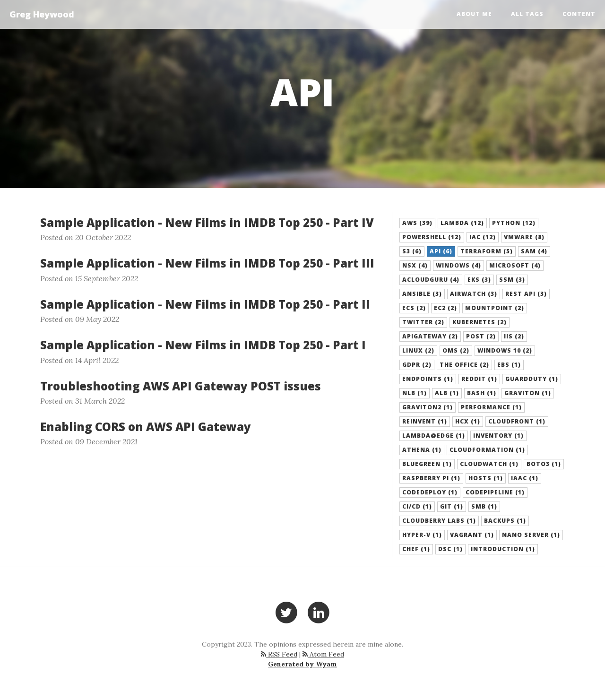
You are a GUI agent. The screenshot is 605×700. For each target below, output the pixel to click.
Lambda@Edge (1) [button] (434, 436)
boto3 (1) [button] (544, 464)
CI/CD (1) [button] (417, 506)
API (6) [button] (441, 251)
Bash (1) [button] (482, 393)
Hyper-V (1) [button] (422, 535)
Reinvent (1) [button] (425, 421)
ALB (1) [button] (447, 393)
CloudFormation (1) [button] (487, 450)
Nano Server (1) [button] (531, 535)
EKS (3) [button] (479, 280)
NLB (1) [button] (415, 393)
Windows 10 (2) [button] (505, 350)
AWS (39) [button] (417, 223)
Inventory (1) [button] (498, 436)
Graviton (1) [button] (528, 393)
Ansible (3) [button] (422, 294)
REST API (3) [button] (526, 294)
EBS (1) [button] (509, 365)
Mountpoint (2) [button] (495, 308)
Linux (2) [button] (418, 350)
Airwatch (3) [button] (474, 294)
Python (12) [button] (514, 223)
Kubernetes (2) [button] (480, 322)
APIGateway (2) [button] (430, 336)
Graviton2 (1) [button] (428, 407)
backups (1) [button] (505, 521)
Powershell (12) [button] (432, 237)
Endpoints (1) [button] (428, 379)
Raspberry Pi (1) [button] (431, 478)
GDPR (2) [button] (417, 365)
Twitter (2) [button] (423, 322)
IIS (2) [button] (514, 336)
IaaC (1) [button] (525, 478)
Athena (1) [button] (422, 450)
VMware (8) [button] (524, 237)
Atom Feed (323, 654)
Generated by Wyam (302, 664)
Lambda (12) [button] (462, 223)
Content (579, 14)
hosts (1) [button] (486, 478)
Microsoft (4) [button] (515, 265)
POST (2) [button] (481, 336)
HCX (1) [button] (468, 421)
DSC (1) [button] (450, 549)
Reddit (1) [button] (479, 379)
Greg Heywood (42, 14)
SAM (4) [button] (534, 251)
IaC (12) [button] (483, 237)
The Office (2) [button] (464, 365)
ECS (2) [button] (414, 308)
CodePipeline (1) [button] (495, 492)
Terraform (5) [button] (487, 251)
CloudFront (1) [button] (517, 421)
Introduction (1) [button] (503, 549)
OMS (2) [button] (456, 350)
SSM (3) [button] (512, 280)
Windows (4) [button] (458, 265)
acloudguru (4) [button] (431, 280)
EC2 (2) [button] (445, 308)
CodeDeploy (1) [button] (430, 492)
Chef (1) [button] (416, 549)
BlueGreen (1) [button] (427, 464)
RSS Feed (279, 654)
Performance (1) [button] (491, 407)
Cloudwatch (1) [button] (489, 464)
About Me (474, 14)
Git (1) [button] (452, 506)
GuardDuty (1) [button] (532, 379)
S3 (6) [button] (412, 251)
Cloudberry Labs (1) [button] (439, 521)
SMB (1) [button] (484, 506)
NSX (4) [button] (415, 265)
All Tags (527, 14)
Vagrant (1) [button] (472, 535)
